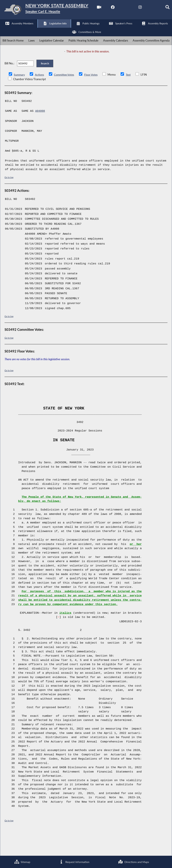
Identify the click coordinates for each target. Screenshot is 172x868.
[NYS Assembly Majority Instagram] (46, 29)
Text (131, 99)
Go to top (9, 201)
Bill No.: (9, 85)
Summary (20, 99)
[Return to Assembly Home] (52, 10)
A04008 (40, 135)
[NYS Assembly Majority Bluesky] (60, 29)
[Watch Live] (4, 29)
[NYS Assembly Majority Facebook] (18, 29)
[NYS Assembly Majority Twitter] (32, 29)
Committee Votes (65, 99)
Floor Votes (94, 99)
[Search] (74, 29)
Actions (40, 99)
